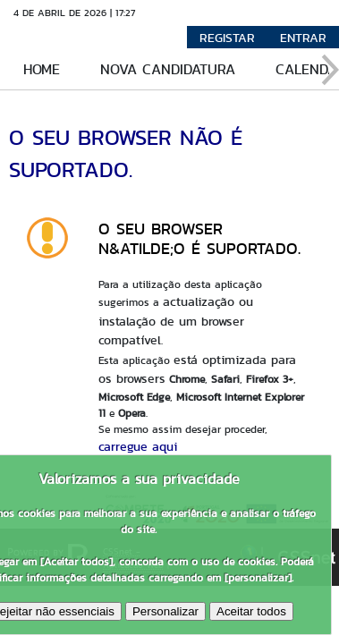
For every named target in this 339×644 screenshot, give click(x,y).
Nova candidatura (168, 69)
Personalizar (165, 611)
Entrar (303, 38)
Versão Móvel (190, 12)
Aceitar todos (251, 611)
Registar (227, 38)
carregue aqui (138, 446)
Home (42, 69)
